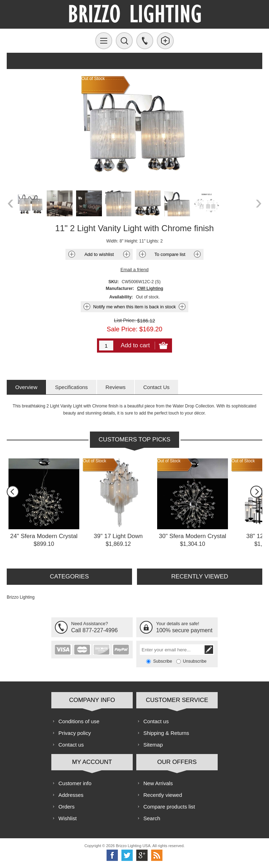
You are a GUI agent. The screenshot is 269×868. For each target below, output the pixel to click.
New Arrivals (158, 783)
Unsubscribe (195, 661)
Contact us (71, 745)
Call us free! (145, 41)
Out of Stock (95, 461)
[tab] (26, 387)
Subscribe (163, 661)
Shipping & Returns (166, 733)
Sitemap (153, 745)
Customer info (75, 783)
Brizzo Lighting (21, 597)
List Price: (125, 320)
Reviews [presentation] (116, 387)
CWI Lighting (150, 289)
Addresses (71, 795)
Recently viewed (163, 795)
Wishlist (68, 818)
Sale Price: (122, 329)
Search (152, 818)
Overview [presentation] (26, 387)
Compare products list (169, 807)
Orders (67, 807)
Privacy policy (75, 733)
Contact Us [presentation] (156, 387)
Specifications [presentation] (72, 387)
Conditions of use (79, 721)
